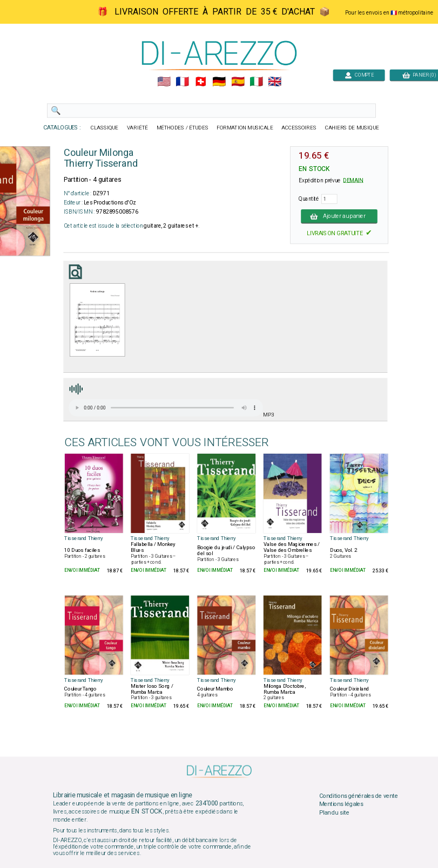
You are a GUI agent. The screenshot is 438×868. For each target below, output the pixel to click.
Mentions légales (341, 804)
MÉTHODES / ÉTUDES (182, 128)
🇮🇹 (256, 82)
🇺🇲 (163, 82)
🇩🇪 (219, 82)
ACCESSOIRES (299, 128)
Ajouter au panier (339, 216)
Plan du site (334, 813)
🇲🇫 (182, 82)
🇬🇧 (274, 82)
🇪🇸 (237, 82)
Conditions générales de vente (358, 796)
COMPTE (359, 75)
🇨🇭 (201, 82)
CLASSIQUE (104, 128)
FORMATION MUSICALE (245, 128)
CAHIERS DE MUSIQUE (352, 128)
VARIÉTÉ (137, 128)
